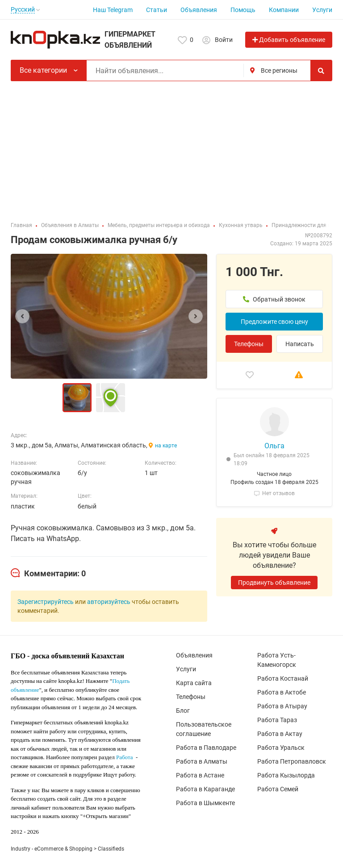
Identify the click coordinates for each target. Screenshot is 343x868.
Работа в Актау (280, 734)
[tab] (48, 574)
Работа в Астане (200, 775)
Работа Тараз (277, 720)
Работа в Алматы (202, 761)
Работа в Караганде (205, 789)
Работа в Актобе (282, 692)
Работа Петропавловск (292, 761)
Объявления (199, 10)
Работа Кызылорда (286, 775)
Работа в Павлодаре (206, 748)
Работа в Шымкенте (205, 803)
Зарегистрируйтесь (46, 602)
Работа (125, 757)
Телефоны (249, 344)
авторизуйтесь (109, 602)
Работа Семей (278, 789)
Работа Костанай (283, 678)
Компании (284, 10)
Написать (300, 344)
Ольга (274, 446)
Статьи (157, 10)
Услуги (322, 10)
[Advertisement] (171, 148)
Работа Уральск (281, 748)
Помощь (243, 10)
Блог (183, 711)
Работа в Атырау (282, 706)
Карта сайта (194, 683)
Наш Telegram (113, 10)
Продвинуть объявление (274, 583)
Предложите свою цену (274, 322)
